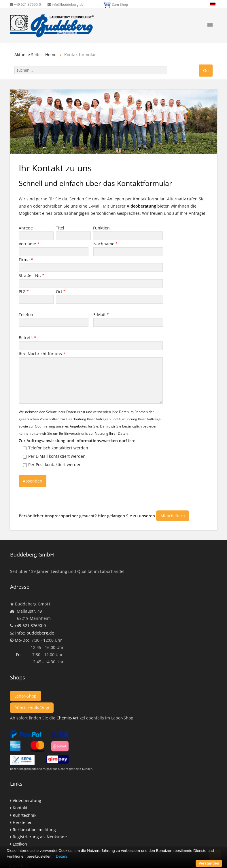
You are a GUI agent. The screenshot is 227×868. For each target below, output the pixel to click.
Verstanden (209, 863)
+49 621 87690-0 (25, 4)
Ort (61, 291)
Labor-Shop (25, 696)
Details (62, 856)
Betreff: (28, 338)
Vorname (29, 244)
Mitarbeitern (173, 516)
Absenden (33, 481)
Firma (26, 260)
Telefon (27, 315)
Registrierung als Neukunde (40, 837)
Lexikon (20, 844)
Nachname (106, 244)
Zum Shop (120, 4)
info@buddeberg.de (66, 4)
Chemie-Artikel (71, 718)
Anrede (26, 228)
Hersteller (22, 822)
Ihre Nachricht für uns (42, 354)
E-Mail (101, 315)
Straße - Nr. (32, 275)
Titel (61, 228)
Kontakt (20, 808)
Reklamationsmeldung (34, 830)
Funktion (102, 228)
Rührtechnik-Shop (32, 708)
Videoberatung (141, 206)
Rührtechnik (24, 815)
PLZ (24, 291)
